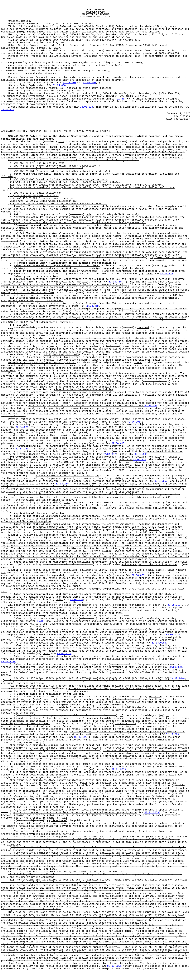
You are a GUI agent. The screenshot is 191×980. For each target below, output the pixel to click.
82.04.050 (59, 85)
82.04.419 (115, 282)
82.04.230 (22, 427)
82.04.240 (22, 449)
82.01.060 (89, 83)
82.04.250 (62, 484)
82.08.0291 (177, 678)
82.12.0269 (119, 769)
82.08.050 (138, 575)
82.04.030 (167, 274)
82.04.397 (109, 454)
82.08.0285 (176, 667)
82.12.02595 (152, 813)
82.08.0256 (159, 643)
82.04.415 (118, 443)
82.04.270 (139, 460)
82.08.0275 (64, 654)
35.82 (41, 621)
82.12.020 (172, 734)
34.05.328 (86, 107)
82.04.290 (134, 422)
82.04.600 (141, 454)
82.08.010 (76, 600)
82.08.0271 (173, 635)
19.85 (121, 99)
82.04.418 (92, 306)
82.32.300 (69, 83)
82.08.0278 (8, 662)
